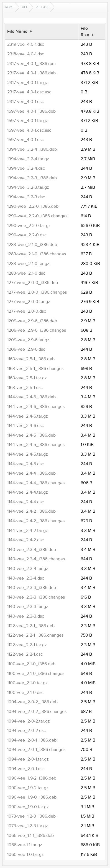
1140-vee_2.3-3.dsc (26, 616)
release (43, 7)
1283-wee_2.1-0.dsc (26, 273)
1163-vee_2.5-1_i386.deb (31, 359)
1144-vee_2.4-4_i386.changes (36, 483)
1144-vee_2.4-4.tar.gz (28, 492)
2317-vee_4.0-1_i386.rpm (31, 64)
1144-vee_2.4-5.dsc (25, 464)
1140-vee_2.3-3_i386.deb (32, 588)
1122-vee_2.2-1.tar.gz (27, 645)
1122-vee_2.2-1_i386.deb (31, 626)
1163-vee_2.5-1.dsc (25, 388)
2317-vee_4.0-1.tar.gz (28, 83)
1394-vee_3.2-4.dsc (26, 168)
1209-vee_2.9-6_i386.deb (32, 321)
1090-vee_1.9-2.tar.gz (28, 788)
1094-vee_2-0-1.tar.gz (28, 759)
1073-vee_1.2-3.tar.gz (28, 826)
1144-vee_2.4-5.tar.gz (28, 454)
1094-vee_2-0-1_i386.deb (32, 740)
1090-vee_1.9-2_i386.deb (32, 778)
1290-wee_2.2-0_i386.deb (33, 206)
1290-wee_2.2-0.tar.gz (29, 226)
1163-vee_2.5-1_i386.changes (35, 369)
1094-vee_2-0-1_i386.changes (36, 750)
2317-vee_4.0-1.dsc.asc (29, 92)
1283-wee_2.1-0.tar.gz (28, 264)
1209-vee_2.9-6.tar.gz (28, 340)
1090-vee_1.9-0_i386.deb (32, 797)
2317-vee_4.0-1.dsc (25, 102)
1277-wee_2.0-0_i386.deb (33, 283)
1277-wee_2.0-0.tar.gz (29, 302)
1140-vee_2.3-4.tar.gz (28, 569)
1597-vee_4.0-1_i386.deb (31, 111)
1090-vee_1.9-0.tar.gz (28, 807)
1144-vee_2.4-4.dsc (25, 502)
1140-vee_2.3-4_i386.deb (32, 550)
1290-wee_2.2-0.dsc (27, 235)
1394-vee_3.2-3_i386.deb (32, 178)
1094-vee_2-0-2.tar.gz (29, 721)
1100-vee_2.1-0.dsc (25, 693)
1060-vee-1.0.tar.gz (25, 855)
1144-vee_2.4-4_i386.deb (31, 473)
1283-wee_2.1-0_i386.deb (32, 245)
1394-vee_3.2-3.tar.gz (28, 187)
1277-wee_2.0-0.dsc (27, 311)
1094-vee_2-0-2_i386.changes (37, 712)
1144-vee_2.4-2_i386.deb (31, 511)
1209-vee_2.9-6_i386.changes (37, 330)
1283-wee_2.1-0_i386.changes (37, 254)
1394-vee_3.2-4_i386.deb (32, 149)
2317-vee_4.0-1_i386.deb (31, 73)
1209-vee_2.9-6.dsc (26, 349)
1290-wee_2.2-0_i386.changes (37, 216)
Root (10, 7)
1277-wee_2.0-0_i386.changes (37, 292)
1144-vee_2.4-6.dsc (25, 426)
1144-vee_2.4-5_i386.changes (36, 445)
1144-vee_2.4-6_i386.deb (31, 397)
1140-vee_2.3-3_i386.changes (36, 597)
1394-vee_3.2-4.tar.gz (28, 159)
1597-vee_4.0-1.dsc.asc (29, 130)
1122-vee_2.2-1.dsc (25, 654)
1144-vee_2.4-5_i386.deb (31, 435)
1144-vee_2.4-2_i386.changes (36, 521)
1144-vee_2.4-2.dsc (25, 540)
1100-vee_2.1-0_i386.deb (31, 664)
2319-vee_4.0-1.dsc (26, 44)
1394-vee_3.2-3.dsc (26, 197)
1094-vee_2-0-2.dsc (26, 731)
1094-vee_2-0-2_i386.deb (32, 702)
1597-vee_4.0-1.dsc (25, 140)
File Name (17, 31)
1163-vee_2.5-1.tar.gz (27, 378)
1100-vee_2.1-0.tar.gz (27, 683)
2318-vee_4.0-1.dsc (26, 54)
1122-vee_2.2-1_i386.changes (35, 635)
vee (25, 7)
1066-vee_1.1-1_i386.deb (30, 835)
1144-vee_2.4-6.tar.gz (28, 416)
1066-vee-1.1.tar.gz (25, 845)
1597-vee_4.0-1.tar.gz (28, 121)
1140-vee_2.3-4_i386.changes (36, 559)
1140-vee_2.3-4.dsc (26, 578)
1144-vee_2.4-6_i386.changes (36, 407)
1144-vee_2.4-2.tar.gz (28, 531)
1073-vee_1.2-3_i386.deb (31, 816)
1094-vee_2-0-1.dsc (26, 769)
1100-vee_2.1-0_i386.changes (36, 674)
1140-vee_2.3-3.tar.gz (28, 607)
